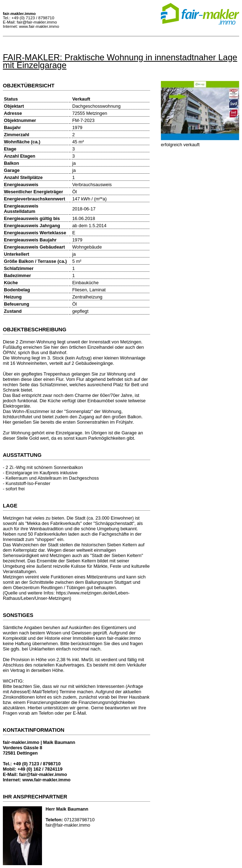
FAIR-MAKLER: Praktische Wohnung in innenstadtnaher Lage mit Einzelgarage (120, 61)
